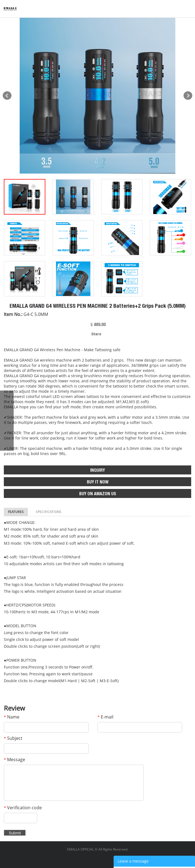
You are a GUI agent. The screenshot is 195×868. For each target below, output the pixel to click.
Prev (7, 96)
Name (12, 717)
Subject (13, 738)
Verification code (23, 808)
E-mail (105, 717)
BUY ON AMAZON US (98, 494)
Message (14, 759)
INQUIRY (97, 471)
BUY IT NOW (98, 483)
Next (188, 96)
